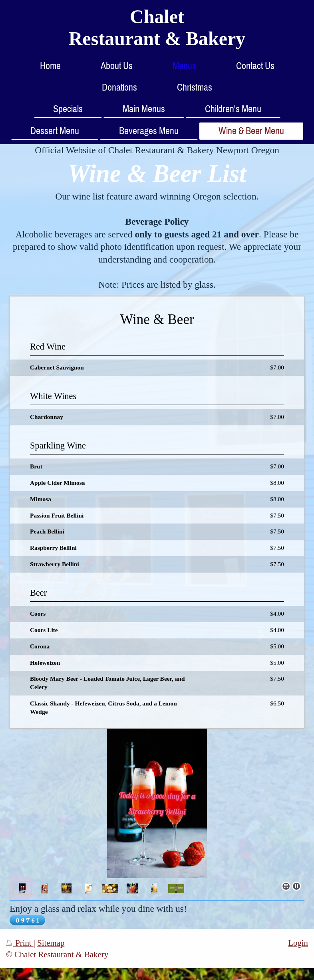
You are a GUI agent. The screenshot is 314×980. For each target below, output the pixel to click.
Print (20, 943)
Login (298, 943)
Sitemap (51, 943)
